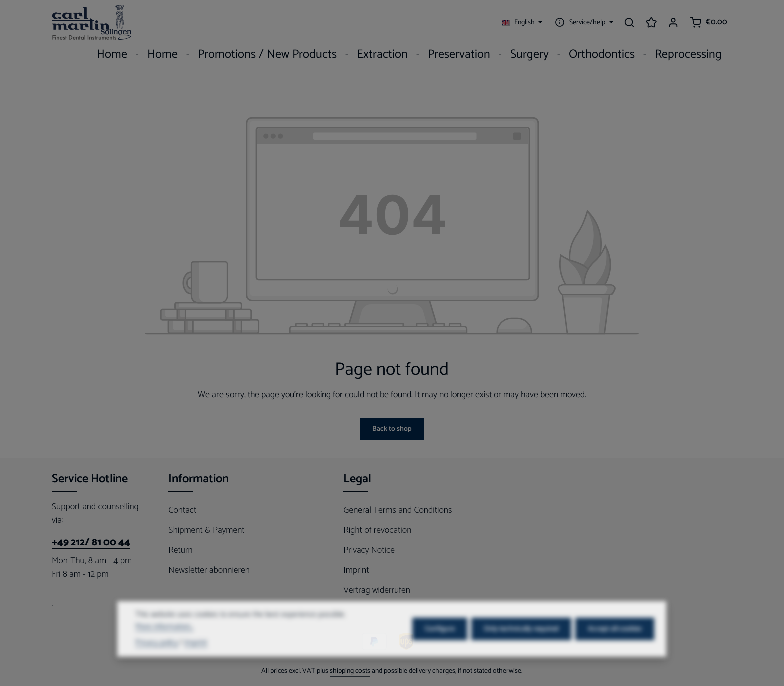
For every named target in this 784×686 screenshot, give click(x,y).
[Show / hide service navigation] (583, 22)
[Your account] (673, 22)
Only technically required (521, 641)
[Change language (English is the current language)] (522, 22)
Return (180, 550)
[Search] (629, 22)
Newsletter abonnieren (209, 570)
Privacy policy (157, 655)
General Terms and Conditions (398, 510)
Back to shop (392, 429)
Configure (440, 641)
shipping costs (350, 671)
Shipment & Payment (206, 530)
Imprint (356, 570)
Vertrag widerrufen (377, 590)
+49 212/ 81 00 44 (91, 543)
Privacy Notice (369, 550)
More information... (164, 639)
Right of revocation (377, 530)
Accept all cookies (615, 641)
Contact (182, 510)
